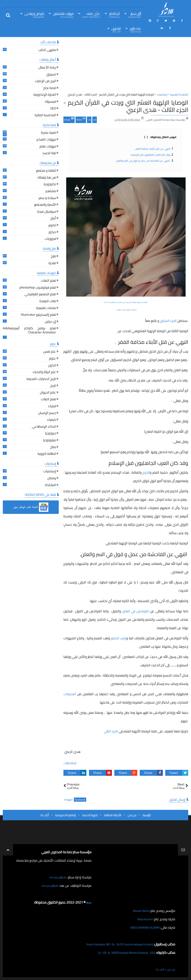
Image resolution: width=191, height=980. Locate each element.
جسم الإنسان (47, 413)
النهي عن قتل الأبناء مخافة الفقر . (152, 149)
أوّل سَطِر (135, 15)
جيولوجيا (50, 434)
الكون (52, 366)
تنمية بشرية (48, 133)
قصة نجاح (50, 88)
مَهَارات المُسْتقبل (63, 15)
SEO (53, 109)
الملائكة (50, 485)
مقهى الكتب (47, 50)
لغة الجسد (49, 153)
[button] (31, 507)
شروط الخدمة (90, 815)
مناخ (53, 447)
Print (81, 119)
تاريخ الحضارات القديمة (41, 379)
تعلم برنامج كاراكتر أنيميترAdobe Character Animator (29, 331)
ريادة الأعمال (47, 68)
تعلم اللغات (48, 281)
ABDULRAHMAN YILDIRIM (140, 927)
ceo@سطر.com (57, 877)
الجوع (146, 472)
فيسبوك (50, 102)
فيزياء (52, 407)
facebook (80, 800)
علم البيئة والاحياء (44, 372)
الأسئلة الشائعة (113, 815)
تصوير (52, 226)
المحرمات (70, 694)
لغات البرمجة (48, 302)
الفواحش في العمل (135, 611)
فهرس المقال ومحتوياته (160, 137)
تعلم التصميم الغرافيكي (40, 295)
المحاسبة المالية (45, 116)
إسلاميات (70, 763)
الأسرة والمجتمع (45, 205)
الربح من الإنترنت (45, 81)
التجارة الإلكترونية (45, 95)
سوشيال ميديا (47, 212)
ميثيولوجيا (49, 441)
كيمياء (52, 420)
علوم (53, 359)
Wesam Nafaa (139, 911)
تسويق (51, 75)
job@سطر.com (48, 886)
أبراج (53, 219)
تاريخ (53, 386)
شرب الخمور (119, 638)
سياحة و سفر (47, 198)
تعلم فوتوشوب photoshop (38, 288)
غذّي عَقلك (91, 15)
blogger (69, 800)
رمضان (52, 479)
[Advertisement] (126, 66)
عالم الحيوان (48, 393)
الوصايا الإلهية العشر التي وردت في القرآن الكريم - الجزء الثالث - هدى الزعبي (126, 106)
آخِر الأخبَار (114, 15)
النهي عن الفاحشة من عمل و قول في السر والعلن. (143, 161)
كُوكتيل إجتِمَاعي (34, 15)
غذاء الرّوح (135, 30)
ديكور (52, 232)
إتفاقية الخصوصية (65, 815)
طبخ (53, 257)
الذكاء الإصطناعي (44, 427)
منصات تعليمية (46, 308)
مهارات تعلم (48, 147)
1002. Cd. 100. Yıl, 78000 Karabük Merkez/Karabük (119, 953)
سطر (88, 902)
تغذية (52, 264)
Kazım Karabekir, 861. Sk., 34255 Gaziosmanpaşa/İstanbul (112, 944)
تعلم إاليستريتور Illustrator (38, 315)
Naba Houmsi (143, 919)
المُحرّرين (116, 30)
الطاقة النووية (47, 454)
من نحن (132, 815)
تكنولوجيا (50, 185)
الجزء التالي (111, 731)
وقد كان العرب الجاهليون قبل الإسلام (150, 155)
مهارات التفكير (46, 140)
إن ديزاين (50, 322)
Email (69, 119)
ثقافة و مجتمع (46, 171)
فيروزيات (50, 239)
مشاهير (51, 191)
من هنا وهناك (47, 178)
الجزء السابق (168, 321)
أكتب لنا (45, 815)
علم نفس (50, 352)
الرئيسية (147, 815)
